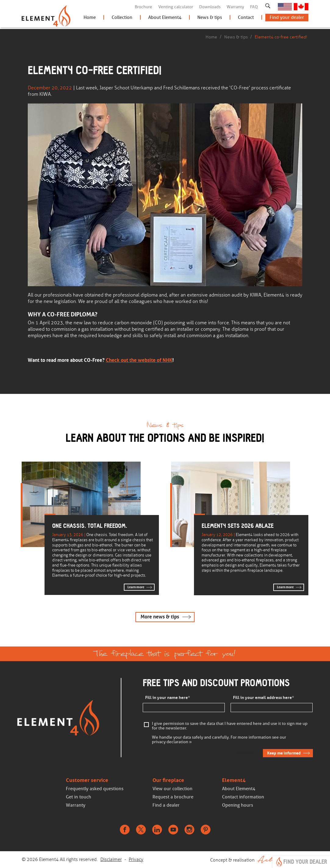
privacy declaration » (172, 742)
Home (90, 19)
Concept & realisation (259, 860)
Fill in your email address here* (264, 698)
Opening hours (238, 805)
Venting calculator (176, 7)
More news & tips (160, 617)
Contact (246, 19)
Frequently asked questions (95, 789)
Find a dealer (166, 805)
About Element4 (165, 19)
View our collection (172, 789)
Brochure (143, 7)
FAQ (254, 7)
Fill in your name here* (168, 698)
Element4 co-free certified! (281, 37)
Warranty (235, 7)
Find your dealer (287, 19)
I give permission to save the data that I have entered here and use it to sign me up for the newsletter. (230, 726)
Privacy (136, 860)
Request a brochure (173, 797)
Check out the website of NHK (139, 360)
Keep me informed (284, 753)
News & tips (210, 19)
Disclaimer (111, 860)
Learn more (136, 587)
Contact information (243, 797)
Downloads (210, 7)
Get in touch (79, 797)
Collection (122, 19)
